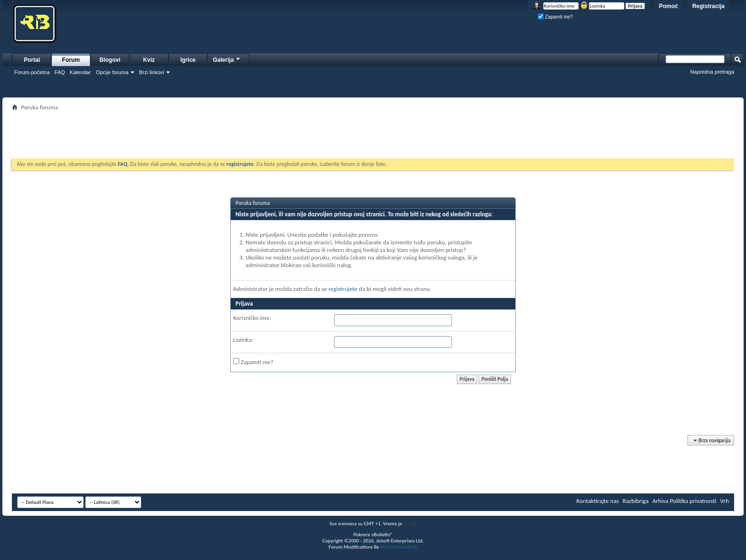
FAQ (60, 72)
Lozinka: (243, 340)
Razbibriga (636, 501)
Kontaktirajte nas (598, 501)
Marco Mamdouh (399, 547)
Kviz (149, 60)
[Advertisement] (373, 135)
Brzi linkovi (152, 72)
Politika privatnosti (693, 501)
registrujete (343, 289)
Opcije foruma (112, 72)
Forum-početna (32, 72)
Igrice (188, 60)
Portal (32, 60)
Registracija (708, 6)
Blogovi (110, 60)
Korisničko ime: (252, 318)
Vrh (725, 501)
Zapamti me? (555, 17)
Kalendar (80, 72)
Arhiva (660, 501)
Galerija (227, 59)
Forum (71, 60)
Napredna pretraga (712, 72)
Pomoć (668, 6)
